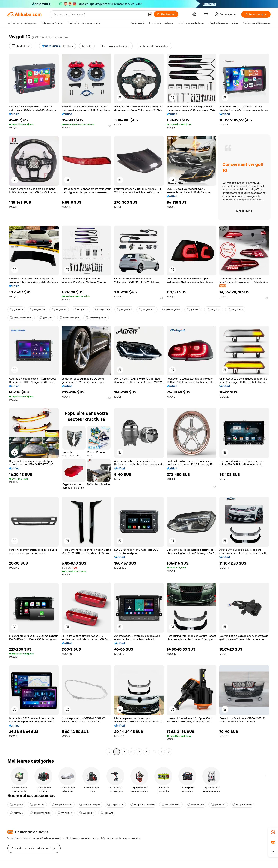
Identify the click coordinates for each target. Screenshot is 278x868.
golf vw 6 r (37, 805)
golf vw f (107, 813)
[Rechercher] (166, 14)
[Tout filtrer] (21, 46)
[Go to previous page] (109, 752)
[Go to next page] (169, 752)
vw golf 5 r (59, 309)
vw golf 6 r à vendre (142, 805)
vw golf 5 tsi (115, 805)
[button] (150, 14)
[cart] (206, 15)
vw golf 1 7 (86, 813)
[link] (273, 832)
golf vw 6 (46, 318)
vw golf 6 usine (242, 805)
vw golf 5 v (81, 309)
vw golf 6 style (171, 805)
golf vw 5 (16, 309)
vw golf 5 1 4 (147, 309)
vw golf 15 (214, 309)
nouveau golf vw (96, 318)
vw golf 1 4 (65, 813)
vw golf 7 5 (102, 309)
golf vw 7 (193, 309)
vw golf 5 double (62, 805)
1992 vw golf (196, 805)
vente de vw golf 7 (21, 318)
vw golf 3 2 (124, 309)
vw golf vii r (235, 309)
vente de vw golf (90, 805)
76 (161, 752)
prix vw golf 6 (171, 309)
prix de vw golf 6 (40, 813)
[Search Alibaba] (99, 14)
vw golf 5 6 (37, 309)
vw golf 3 (16, 805)
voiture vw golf (69, 318)
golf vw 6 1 (218, 805)
